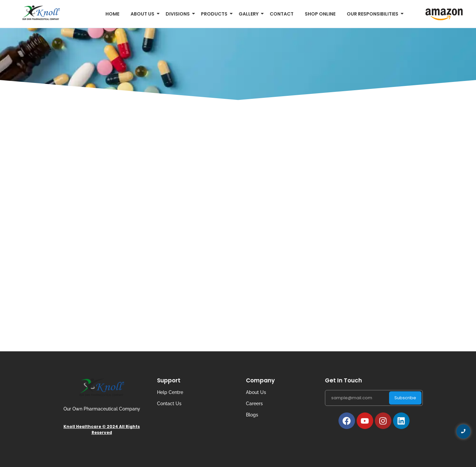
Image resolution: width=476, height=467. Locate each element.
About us (144, 14)
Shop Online (320, 14)
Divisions (179, 14)
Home (112, 14)
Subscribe (405, 398)
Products (215, 14)
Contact (282, 14)
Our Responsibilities (374, 14)
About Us (256, 392)
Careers (254, 404)
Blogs (252, 415)
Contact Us (169, 404)
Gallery (250, 14)
